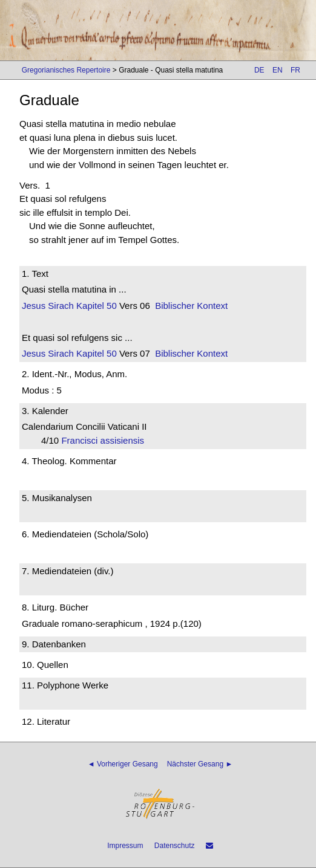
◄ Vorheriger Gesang (123, 764)
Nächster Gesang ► (200, 764)
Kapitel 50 (95, 306)
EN (278, 70)
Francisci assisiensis (106, 440)
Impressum (125, 846)
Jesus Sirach (48, 306)
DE (259, 70)
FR (295, 70)
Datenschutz (175, 846)
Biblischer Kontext (191, 306)
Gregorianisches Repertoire (66, 70)
